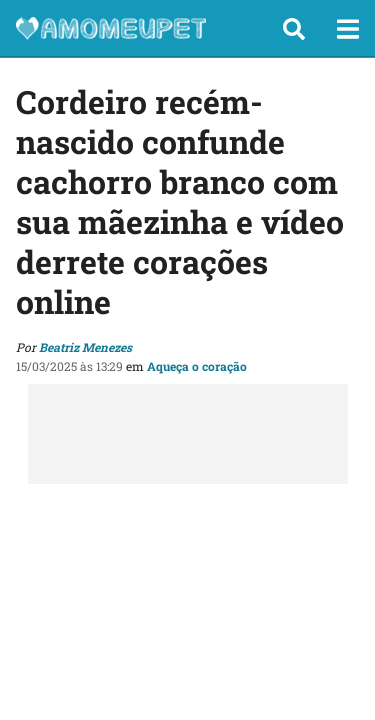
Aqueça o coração (197, 366)
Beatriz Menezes (85, 347)
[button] (294, 29)
